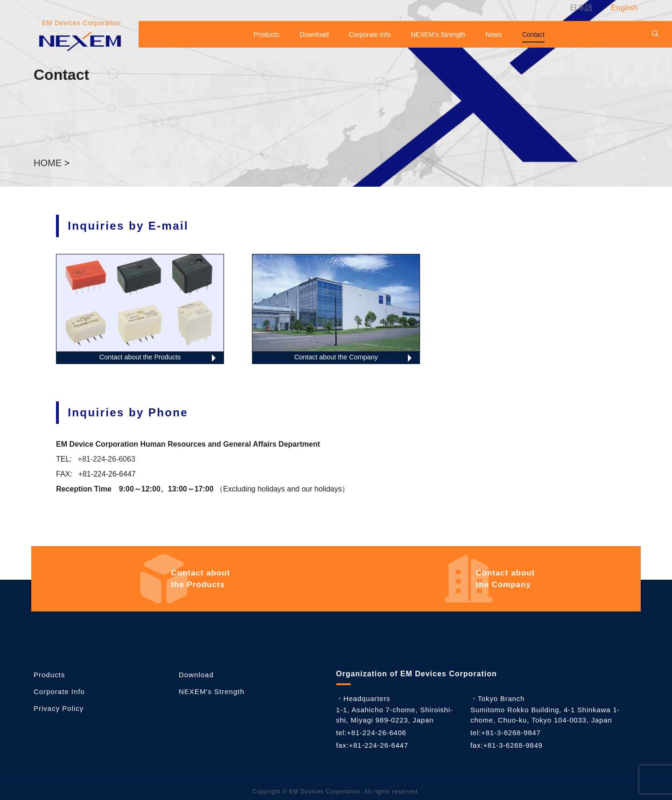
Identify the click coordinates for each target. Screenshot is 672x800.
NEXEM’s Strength (438, 35)
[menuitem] (580, 8)
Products (266, 35)
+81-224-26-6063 (107, 459)
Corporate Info (370, 35)
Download (314, 35)
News (493, 35)
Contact (533, 35)
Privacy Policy (59, 708)
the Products (202, 579)
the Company (507, 579)
